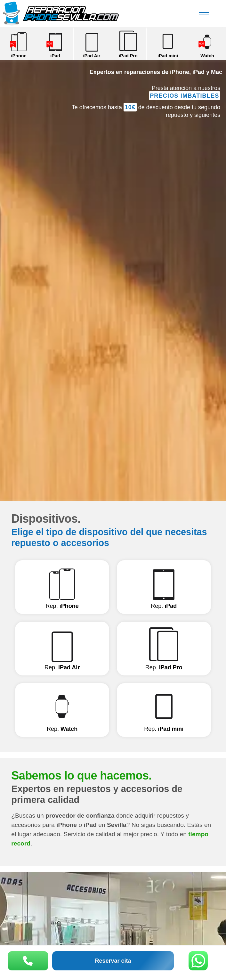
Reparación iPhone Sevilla (72, 13)
